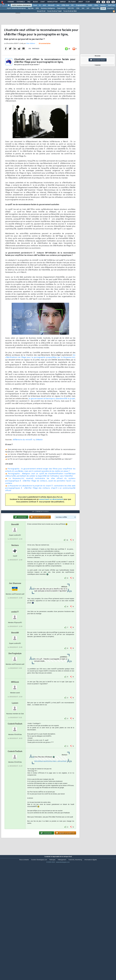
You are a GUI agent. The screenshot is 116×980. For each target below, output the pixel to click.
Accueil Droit (41, 11)
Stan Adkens (31, 59)
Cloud (35, 5)
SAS (83, 8)
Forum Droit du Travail (54, 11)
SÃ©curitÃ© (95, 8)
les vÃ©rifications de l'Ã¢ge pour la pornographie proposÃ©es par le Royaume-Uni (40, 372)
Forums (11, 2)
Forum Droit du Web (70, 11)
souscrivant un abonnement (51, 516)
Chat (43, 2)
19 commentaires (45, 60)
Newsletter (52, 2)
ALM (44, 5)
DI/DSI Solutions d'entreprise (21, 5)
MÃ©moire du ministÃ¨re (24, 456)
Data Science (61, 8)
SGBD (90, 5)
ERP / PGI (71, 8)
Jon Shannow (15, 631)
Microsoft (51, 5)
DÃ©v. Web (65, 5)
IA (40, 5)
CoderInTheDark (15, 772)
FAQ (29, 2)
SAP (88, 8)
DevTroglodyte (15, 702)
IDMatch (39, 456)
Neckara (15, 593)
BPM (37, 8)
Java (58, 5)
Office (96, 5)
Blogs (35, 2)
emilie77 (15, 660)
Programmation (81, 5)
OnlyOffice (111, 8)
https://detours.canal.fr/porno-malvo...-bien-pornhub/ (50, 809)
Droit (81, 2)
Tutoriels (21, 2)
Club (88, 2)
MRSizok (15, 730)
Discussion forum (98, 60)
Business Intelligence (48, 8)
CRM (78, 8)
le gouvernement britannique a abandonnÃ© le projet (52, 415)
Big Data (31, 8)
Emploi (63, 2)
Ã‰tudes (72, 2)
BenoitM (15, 572)
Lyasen (15, 751)
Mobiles (103, 5)
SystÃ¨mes (111, 5)
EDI (72, 5)
